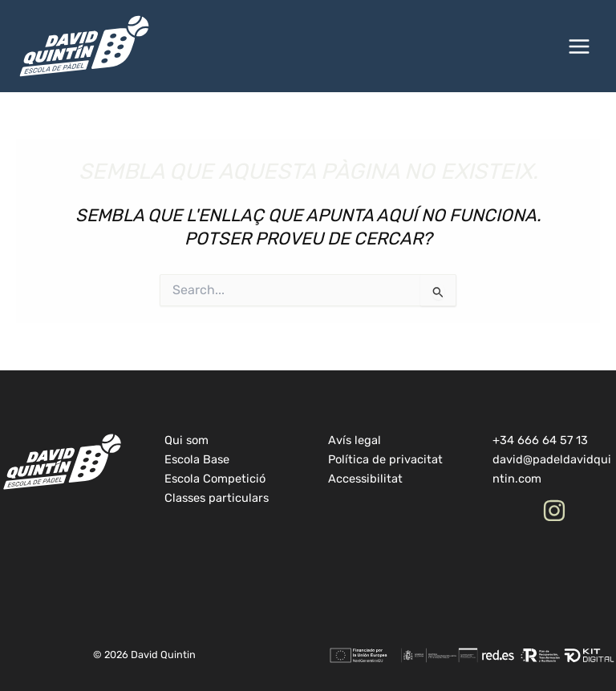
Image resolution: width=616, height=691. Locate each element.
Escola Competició (215, 479)
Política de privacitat (385, 459)
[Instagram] (554, 511)
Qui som (186, 440)
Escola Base (197, 459)
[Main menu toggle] (579, 46)
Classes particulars (217, 498)
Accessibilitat (365, 479)
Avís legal (355, 440)
